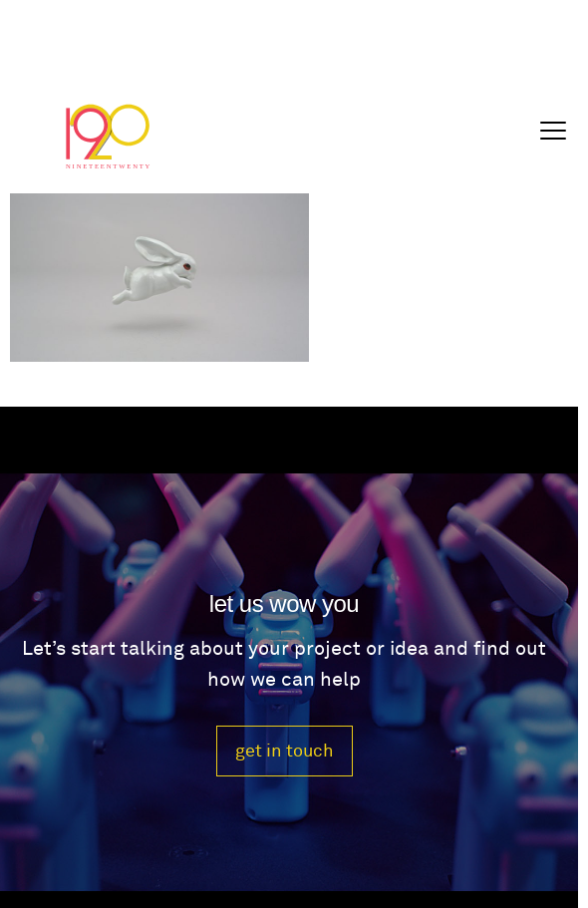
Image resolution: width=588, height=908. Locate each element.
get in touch (285, 751)
